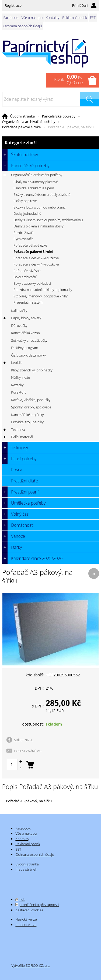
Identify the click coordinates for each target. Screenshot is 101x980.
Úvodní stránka (23, 116)
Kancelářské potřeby (59, 116)
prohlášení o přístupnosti (39, 905)
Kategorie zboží (51, 143)
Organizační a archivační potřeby (29, 122)
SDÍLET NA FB (24, 740)
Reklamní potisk (74, 18)
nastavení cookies (29, 910)
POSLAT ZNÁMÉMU (28, 751)
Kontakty (53, 18)
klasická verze (26, 919)
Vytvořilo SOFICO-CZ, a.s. (31, 965)
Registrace (13, 5)
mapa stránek (26, 869)
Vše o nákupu (32, 18)
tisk (22, 900)
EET (93, 18)
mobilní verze (26, 925)
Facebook (11, 18)
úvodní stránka (27, 864)
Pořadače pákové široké (22, 127)
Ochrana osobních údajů (23, 26)
